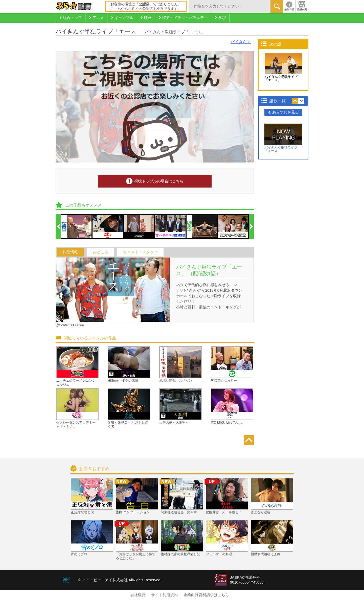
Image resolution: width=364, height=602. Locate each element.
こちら (116, 9)
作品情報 (70, 252)
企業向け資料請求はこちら (206, 595)
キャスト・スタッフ (140, 252)
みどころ (101, 252)
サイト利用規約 (164, 595)
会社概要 (138, 595)
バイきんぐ (241, 42)
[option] (77, 226)
